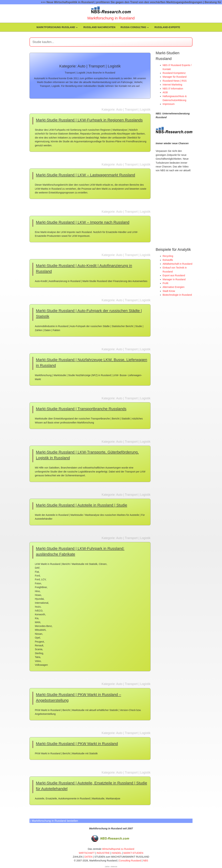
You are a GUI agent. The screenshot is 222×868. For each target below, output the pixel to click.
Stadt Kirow (169, 291)
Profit (166, 283)
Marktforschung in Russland (111, 18)
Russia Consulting (135, 27)
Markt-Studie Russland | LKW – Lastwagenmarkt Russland (86, 175)
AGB (165, 92)
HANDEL (117, 853)
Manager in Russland (174, 279)
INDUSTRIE (103, 853)
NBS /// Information (173, 89)
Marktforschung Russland (57, 27)
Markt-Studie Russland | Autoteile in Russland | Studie (82, 505)
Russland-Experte (167, 27)
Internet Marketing (172, 85)
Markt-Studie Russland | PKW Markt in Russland (77, 744)
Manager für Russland (175, 77)
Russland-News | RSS (175, 81)
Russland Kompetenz (174, 73)
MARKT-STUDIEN (133, 853)
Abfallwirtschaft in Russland (178, 264)
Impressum (169, 104)
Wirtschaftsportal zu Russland (118, 849)
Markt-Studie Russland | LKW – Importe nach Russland (83, 222)
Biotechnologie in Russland (177, 295)
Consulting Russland (130, 861)
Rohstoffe (168, 260)
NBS (146, 861)
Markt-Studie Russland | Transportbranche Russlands (81, 409)
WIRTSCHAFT (87, 853)
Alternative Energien (174, 287)
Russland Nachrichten (99, 27)
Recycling (168, 256)
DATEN (88, 857)
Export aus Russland (174, 275)
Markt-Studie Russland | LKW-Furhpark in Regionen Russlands (89, 120)
